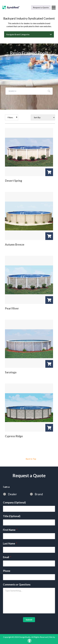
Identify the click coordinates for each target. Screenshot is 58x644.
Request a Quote (41, 7)
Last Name (10, 543)
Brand (39, 494)
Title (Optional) (12, 516)
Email (7, 557)
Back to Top (31, 459)
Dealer (12, 494)
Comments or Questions (17, 584)
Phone (7, 571)
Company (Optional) (14, 502)
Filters (10, 117)
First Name (10, 530)
